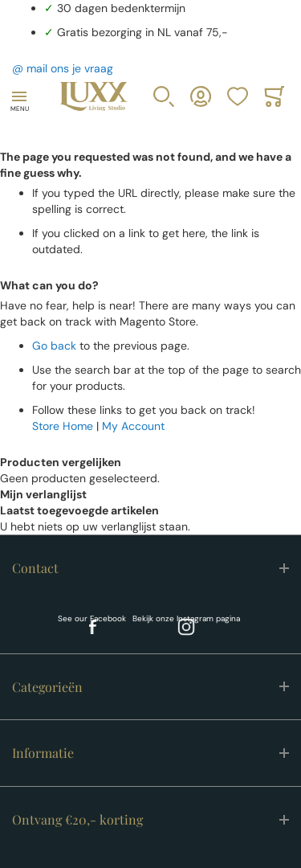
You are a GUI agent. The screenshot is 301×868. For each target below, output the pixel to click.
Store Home (63, 426)
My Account (133, 426)
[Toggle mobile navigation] (19, 96)
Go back (54, 346)
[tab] (150, 568)
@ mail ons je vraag (63, 68)
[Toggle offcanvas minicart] (275, 96)
